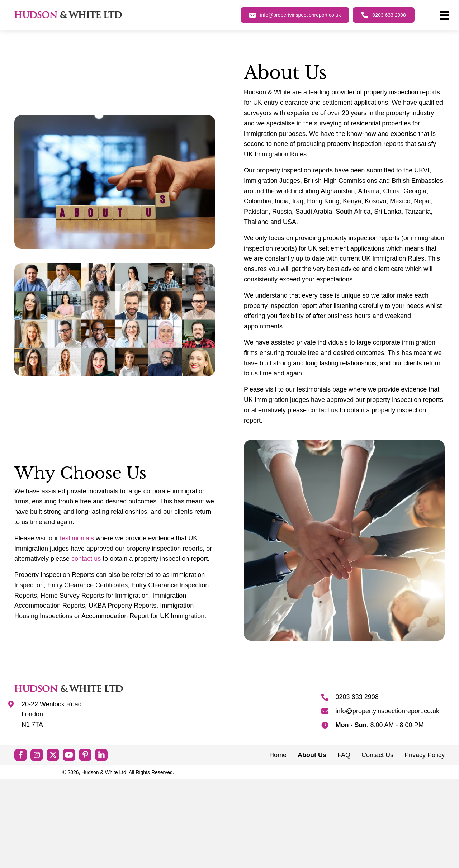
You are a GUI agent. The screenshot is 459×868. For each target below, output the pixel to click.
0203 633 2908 (357, 697)
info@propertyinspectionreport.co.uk (387, 711)
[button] (21, 755)
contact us (86, 559)
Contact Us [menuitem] (377, 755)
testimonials (77, 538)
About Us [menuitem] (312, 755)
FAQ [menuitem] (344, 755)
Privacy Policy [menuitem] (425, 755)
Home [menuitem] (278, 755)
